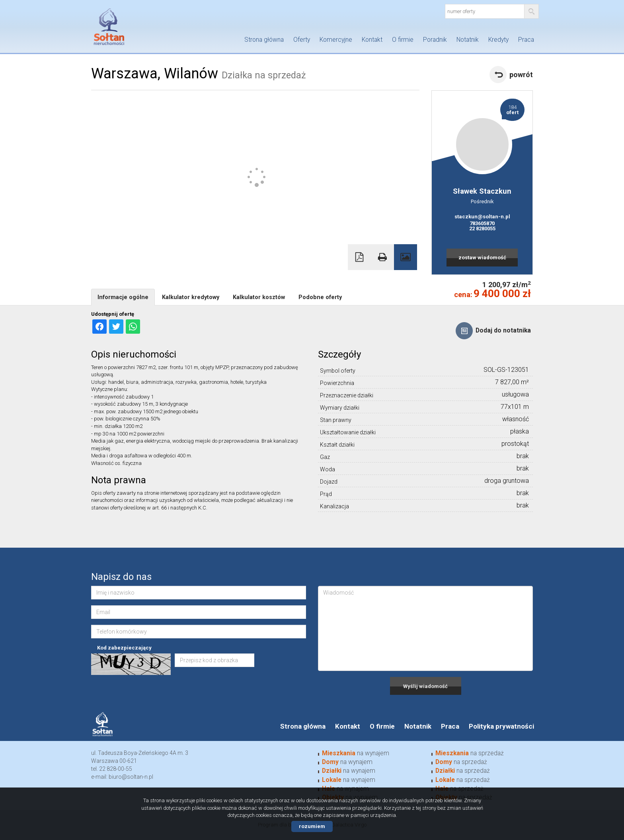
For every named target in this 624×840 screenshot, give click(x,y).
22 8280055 (482, 228)
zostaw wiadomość (482, 258)
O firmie (403, 40)
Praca (526, 40)
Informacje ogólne (123, 297)
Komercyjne (336, 40)
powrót (521, 75)
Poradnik (435, 40)
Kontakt (372, 40)
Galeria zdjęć (406, 257)
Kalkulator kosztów (259, 297)
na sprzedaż (470, 753)
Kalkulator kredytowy (191, 297)
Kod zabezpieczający (124, 648)
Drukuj (382, 257)
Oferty (302, 40)
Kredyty (498, 40)
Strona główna (264, 40)
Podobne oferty (320, 297)
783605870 (482, 223)
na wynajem (356, 753)
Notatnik (468, 40)
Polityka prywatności (501, 726)
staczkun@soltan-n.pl (482, 217)
